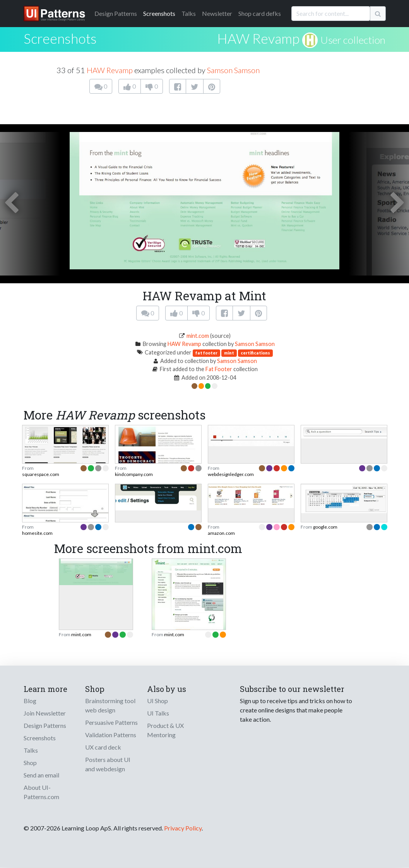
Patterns (116, 13)
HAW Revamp (258, 38)
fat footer (206, 353)
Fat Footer (219, 369)
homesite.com (37, 533)
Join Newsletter (45, 713)
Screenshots (159, 13)
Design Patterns (45, 725)
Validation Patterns (111, 735)
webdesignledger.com (231, 474)
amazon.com (221, 533)
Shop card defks (260, 13)
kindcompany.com (134, 474)
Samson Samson (233, 70)
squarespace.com (41, 474)
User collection (353, 40)
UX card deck (103, 747)
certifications (255, 353)
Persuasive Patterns (111, 722)
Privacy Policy (183, 828)
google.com (325, 527)
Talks (189, 13)
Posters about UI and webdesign (108, 764)
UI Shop (157, 701)
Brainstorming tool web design (110, 705)
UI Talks (158, 713)
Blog (30, 701)
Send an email (41, 775)
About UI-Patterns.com (41, 792)
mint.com (198, 336)
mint (229, 353)
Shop (30, 763)
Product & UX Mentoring (165, 730)
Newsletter (217, 13)
